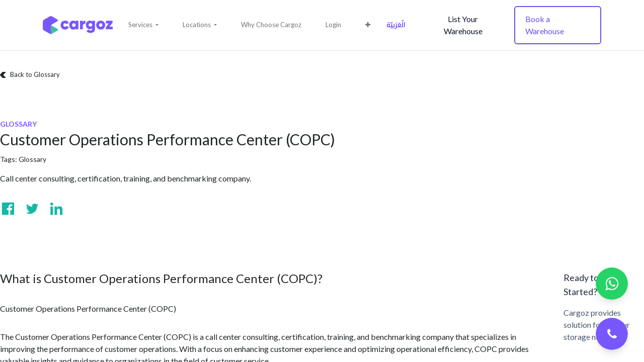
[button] (143, 25)
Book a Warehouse (545, 25)
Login (333, 25)
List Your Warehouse (463, 25)
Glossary (32, 159)
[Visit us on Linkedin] (56, 209)
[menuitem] (271, 25)
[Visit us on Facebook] (8, 209)
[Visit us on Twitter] (32, 209)
